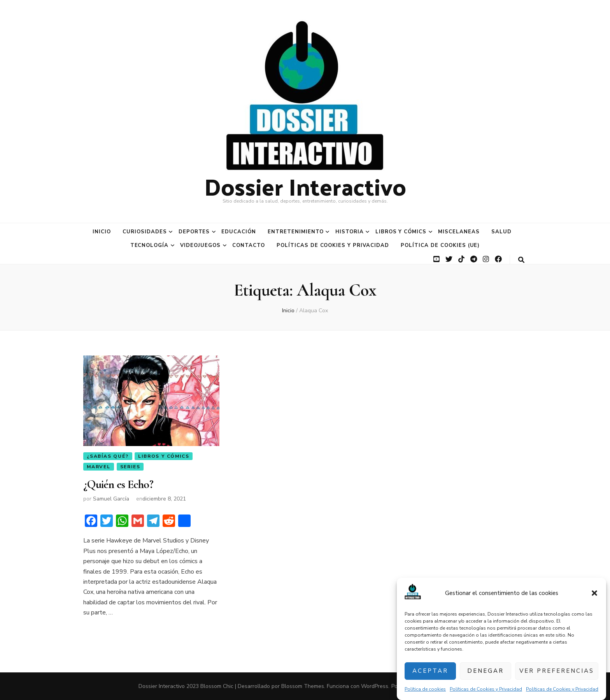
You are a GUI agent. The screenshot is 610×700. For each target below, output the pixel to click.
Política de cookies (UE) (440, 245)
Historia (350, 232)
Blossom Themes (303, 686)
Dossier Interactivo (305, 186)
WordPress (375, 686)
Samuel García (111, 499)
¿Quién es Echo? (118, 484)
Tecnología (150, 245)
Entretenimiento (296, 232)
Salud (501, 232)
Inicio (102, 232)
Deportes (194, 232)
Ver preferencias (557, 671)
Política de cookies (425, 689)
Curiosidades (145, 232)
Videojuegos (200, 245)
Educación (239, 232)
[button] (594, 593)
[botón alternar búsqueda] (521, 260)
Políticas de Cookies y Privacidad (486, 689)
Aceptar (430, 671)
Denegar (486, 671)
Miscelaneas (459, 232)
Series (130, 467)
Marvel (99, 467)
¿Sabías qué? (108, 456)
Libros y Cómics (401, 232)
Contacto (249, 245)
